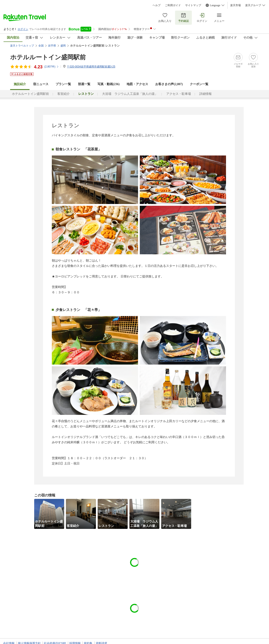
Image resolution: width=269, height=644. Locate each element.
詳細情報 (205, 94)
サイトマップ (193, 5)
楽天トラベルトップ (22, 46)
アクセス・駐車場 (179, 94)
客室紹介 (64, 94)
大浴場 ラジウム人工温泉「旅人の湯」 (130, 94)
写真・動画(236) (108, 84)
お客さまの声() (169, 84)
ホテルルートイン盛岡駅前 (48, 57)
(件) (52, 67)
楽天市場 (235, 5)
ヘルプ (157, 5)
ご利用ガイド (173, 5)
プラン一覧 (63, 84)
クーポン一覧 (199, 84)
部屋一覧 (84, 84)
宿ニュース (41, 84)
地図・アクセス (137, 84)
